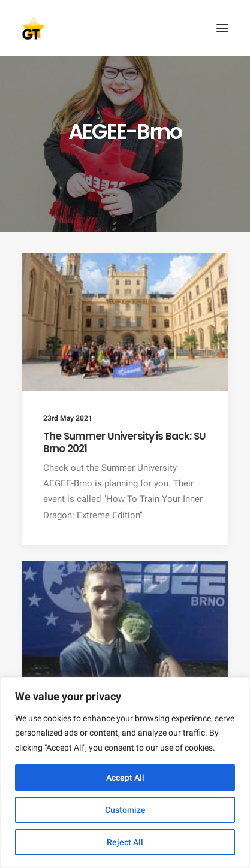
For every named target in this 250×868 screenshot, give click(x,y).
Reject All (125, 842)
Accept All (125, 778)
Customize (125, 810)
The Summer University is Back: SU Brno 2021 (124, 442)
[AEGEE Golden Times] (125, 28)
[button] (222, 28)
